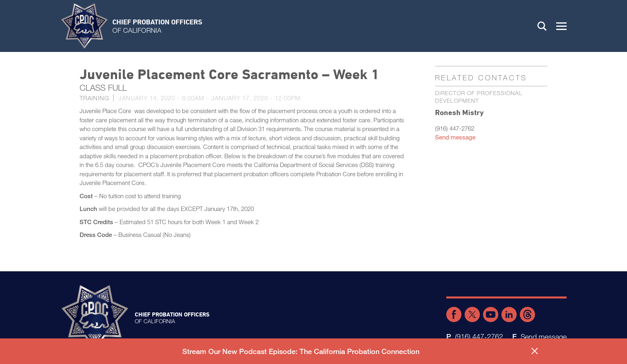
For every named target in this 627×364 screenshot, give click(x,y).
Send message (455, 137)
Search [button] (542, 26)
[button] (561, 26)
